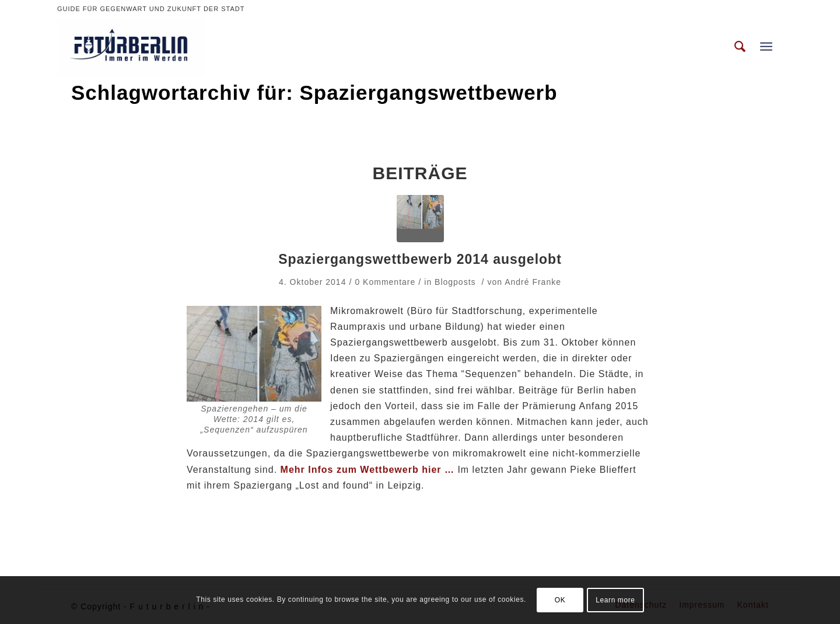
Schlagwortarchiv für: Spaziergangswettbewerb (314, 93)
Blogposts (455, 282)
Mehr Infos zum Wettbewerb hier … (367, 470)
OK (560, 600)
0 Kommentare (385, 282)
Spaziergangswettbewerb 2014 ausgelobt (420, 259)
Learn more (615, 600)
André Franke (533, 282)
